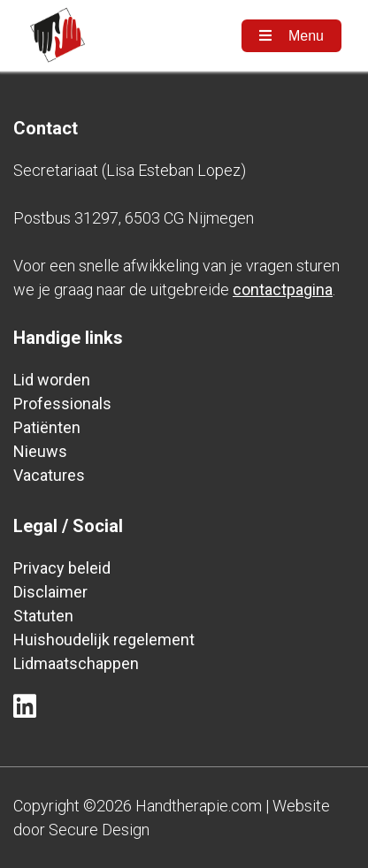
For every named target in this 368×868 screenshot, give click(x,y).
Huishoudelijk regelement (104, 640)
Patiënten (47, 427)
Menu (291, 36)
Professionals (62, 404)
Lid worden (52, 380)
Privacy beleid (62, 568)
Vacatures (49, 475)
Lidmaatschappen (76, 663)
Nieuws (40, 451)
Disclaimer (50, 592)
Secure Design (99, 830)
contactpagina (283, 289)
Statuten (43, 616)
